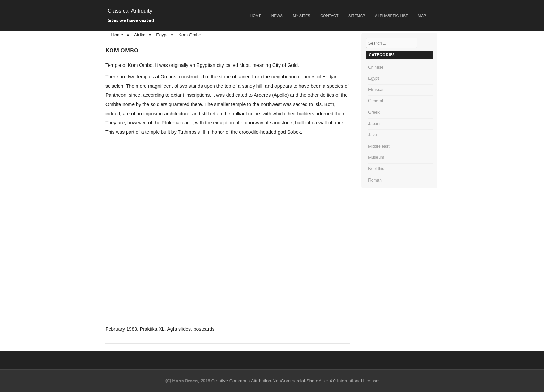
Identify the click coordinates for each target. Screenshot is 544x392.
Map (422, 16)
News (277, 16)
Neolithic (376, 169)
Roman (375, 180)
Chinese (376, 67)
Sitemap (357, 16)
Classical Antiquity (130, 11)
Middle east (379, 146)
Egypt (373, 78)
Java (372, 135)
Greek (374, 112)
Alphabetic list (392, 16)
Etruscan (376, 90)
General (376, 101)
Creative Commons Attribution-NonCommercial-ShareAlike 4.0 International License (295, 381)
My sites (301, 16)
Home (256, 16)
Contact (329, 16)
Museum (376, 157)
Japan (374, 124)
